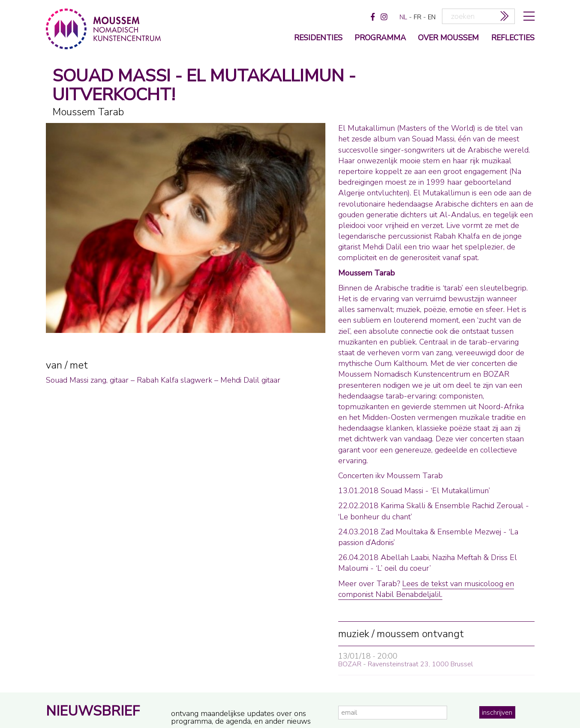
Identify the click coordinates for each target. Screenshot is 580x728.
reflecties (513, 38)
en (432, 17)
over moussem (448, 38)
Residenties (318, 38)
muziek (354, 634)
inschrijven (497, 713)
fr (418, 17)
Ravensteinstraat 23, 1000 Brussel (420, 664)
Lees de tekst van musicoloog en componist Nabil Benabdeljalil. (426, 589)
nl (403, 17)
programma (380, 38)
